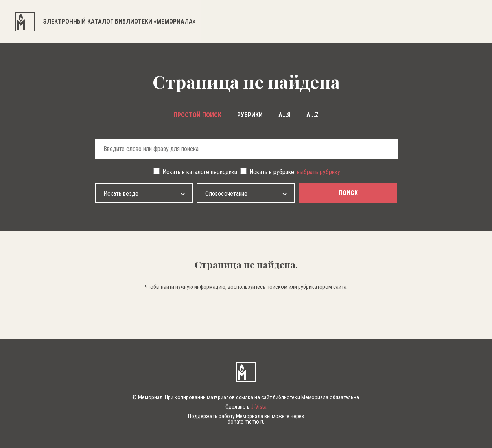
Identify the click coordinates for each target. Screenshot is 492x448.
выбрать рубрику (319, 172)
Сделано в (246, 407)
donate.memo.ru (246, 422)
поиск (348, 193)
